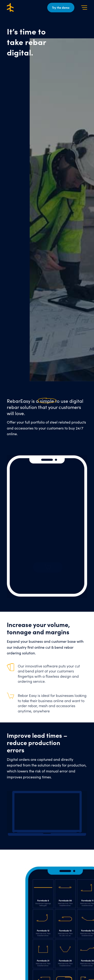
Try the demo (61, 7)
